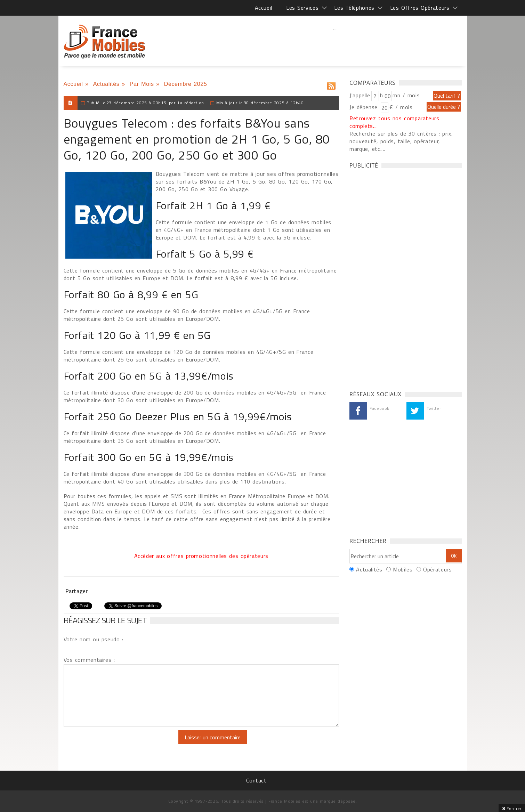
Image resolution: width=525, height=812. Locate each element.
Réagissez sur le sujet (105, 620)
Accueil (264, 8)
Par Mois (142, 84)
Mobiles (403, 569)
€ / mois (401, 107)
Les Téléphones (354, 8)
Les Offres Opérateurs (420, 8)
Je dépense (365, 107)
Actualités (106, 84)
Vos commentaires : (89, 660)
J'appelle (360, 95)
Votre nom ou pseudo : (94, 639)
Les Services (302, 8)
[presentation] (122, 744)
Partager (77, 591)
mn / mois (406, 95)
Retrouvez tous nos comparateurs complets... (394, 122)
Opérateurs (437, 569)
